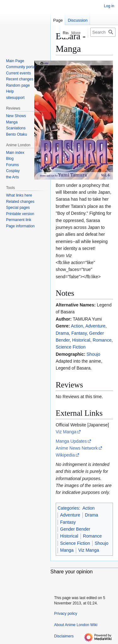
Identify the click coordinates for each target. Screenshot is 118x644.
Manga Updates (71, 441)
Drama (62, 333)
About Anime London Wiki (76, 625)
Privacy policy (66, 614)
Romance (102, 340)
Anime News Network (77, 448)
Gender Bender (75, 529)
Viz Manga (66, 432)
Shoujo (93, 354)
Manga (67, 550)
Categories (68, 508)
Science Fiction (71, 347)
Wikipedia (65, 455)
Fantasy (79, 333)
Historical (81, 340)
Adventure (95, 326)
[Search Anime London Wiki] (103, 32)
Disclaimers (64, 636)
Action (77, 326)
